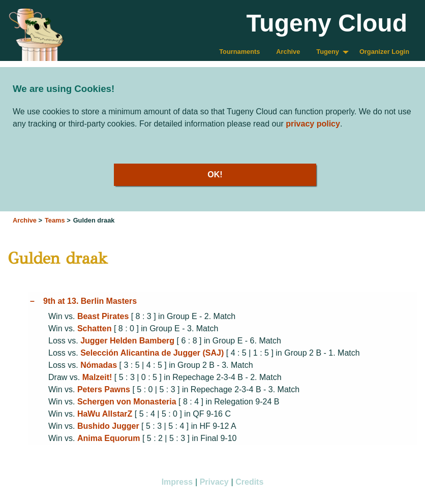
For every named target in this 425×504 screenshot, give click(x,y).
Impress (177, 482)
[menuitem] (239, 52)
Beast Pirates (103, 316)
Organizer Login (384, 52)
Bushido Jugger (108, 426)
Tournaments (239, 52)
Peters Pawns (104, 389)
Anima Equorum (109, 438)
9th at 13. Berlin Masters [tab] (90, 301)
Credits (249, 482)
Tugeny (328, 52)
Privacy (214, 482)
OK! (215, 175)
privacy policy (313, 124)
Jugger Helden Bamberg (127, 341)
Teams (55, 220)
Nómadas (99, 365)
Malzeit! (97, 377)
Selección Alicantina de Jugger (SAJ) (152, 353)
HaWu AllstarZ (105, 414)
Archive (288, 52)
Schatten (95, 328)
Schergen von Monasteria (127, 402)
